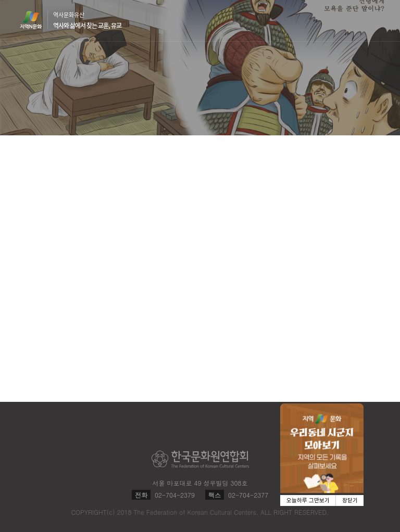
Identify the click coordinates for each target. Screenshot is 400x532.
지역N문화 (36, 20)
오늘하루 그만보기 (308, 501)
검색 (354, 21)
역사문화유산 (87, 20)
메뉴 (374, 20)
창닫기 (350, 501)
